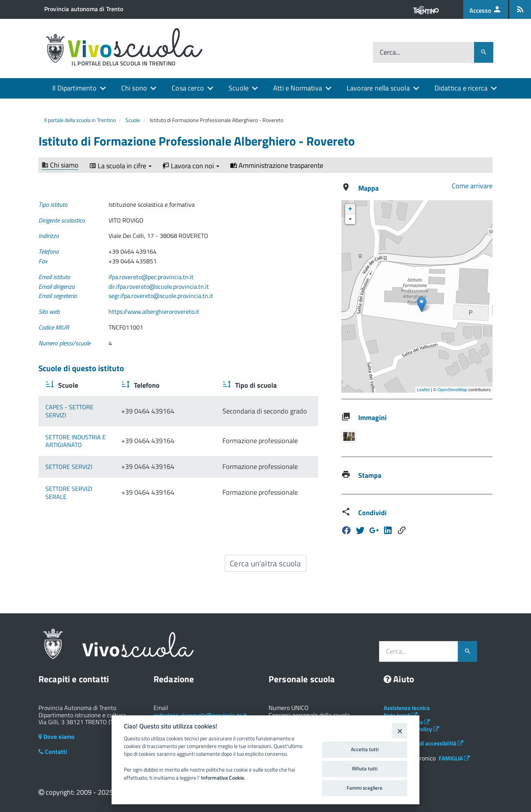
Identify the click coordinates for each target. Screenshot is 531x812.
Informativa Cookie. (223, 778)
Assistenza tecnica (407, 708)
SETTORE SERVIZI (69, 467)
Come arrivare (472, 186)
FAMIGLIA (454, 758)
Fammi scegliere (365, 788)
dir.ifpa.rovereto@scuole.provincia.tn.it (159, 286)
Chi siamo (60, 165)
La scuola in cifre (120, 166)
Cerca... (390, 53)
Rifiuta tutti (365, 768)
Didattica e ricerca (461, 88)
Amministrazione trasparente (277, 166)
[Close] (400, 731)
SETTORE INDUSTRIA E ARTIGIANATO (76, 441)
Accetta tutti (365, 749)
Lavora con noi (191, 166)
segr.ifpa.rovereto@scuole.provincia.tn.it (161, 296)
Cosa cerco (188, 88)
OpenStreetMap (453, 390)
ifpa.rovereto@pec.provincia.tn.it (151, 277)
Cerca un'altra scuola (265, 563)
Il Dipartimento (74, 88)
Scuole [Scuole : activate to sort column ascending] (67, 385)
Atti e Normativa (298, 88)
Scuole (239, 88)
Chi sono (134, 88)
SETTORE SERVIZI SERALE (80, 489)
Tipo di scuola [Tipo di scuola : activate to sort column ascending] (263, 385)
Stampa (370, 475)
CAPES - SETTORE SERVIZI (81, 411)
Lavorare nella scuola (378, 88)
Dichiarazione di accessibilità (423, 743)
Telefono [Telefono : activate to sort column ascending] (181, 385)
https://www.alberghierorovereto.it (154, 311)
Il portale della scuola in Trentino (80, 120)
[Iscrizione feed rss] (520, 9)
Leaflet (423, 390)
